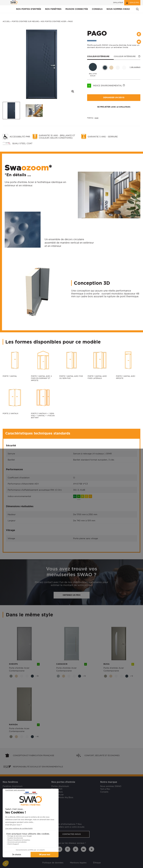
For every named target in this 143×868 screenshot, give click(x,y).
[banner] (14, 3)
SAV (5, 816)
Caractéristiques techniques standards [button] (38, 433)
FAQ (5, 810)
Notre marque (109, 782)
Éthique (97, 863)
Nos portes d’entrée (63, 782)
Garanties (7, 813)
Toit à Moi (105, 789)
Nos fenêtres (10, 782)
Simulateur (118, 3)
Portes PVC (57, 789)
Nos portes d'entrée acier (53, 21)
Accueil (6, 21)
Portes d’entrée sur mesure (25, 21)
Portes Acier (58, 795)
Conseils (104, 792)
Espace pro (132, 3)
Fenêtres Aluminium (13, 786)
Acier (97, 118)
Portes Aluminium (60, 786)
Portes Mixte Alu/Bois (62, 797)
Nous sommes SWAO (111, 786)
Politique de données (53, 863)
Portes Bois (57, 792)
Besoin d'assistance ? (13, 806)
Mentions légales (78, 863)
